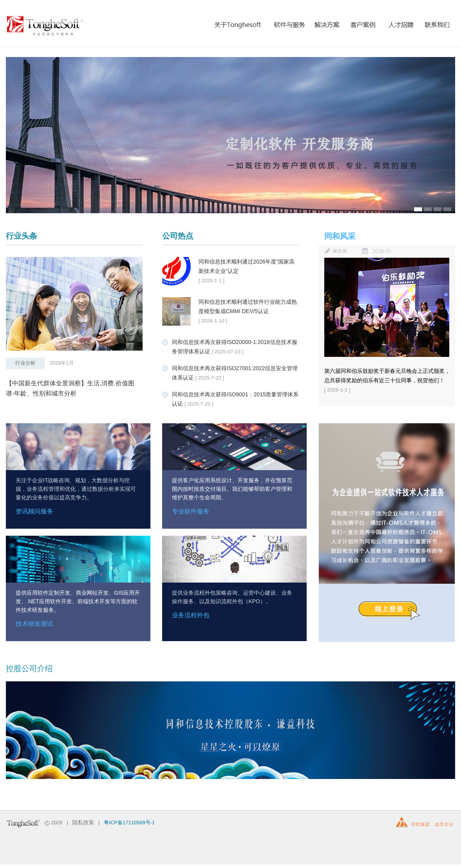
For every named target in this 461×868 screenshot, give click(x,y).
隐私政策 (83, 822)
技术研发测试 (34, 624)
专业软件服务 (191, 511)
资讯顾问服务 (34, 511)
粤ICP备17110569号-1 (129, 823)
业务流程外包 (191, 615)
